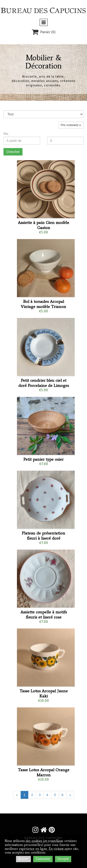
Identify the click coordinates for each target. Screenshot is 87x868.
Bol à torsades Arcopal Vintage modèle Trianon (43, 304)
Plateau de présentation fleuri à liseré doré (43, 536)
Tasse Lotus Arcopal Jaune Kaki (44, 693)
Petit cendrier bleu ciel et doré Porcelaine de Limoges (44, 383)
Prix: (6, 134)
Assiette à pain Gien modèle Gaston (43, 225)
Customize (43, 859)
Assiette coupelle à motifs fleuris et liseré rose (44, 615)
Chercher (13, 152)
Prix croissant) (71, 125)
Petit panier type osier (43, 459)
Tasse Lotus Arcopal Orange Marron (44, 772)
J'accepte (63, 859)
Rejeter (23, 859)
